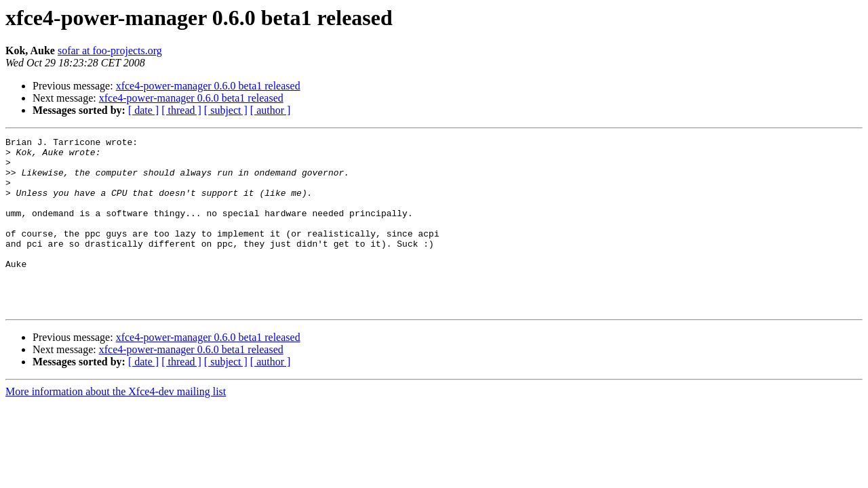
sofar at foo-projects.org (110, 50)
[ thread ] (181, 110)
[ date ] (143, 110)
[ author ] (271, 110)
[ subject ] (226, 110)
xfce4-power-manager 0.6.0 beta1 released (208, 86)
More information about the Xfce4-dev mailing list (116, 426)
